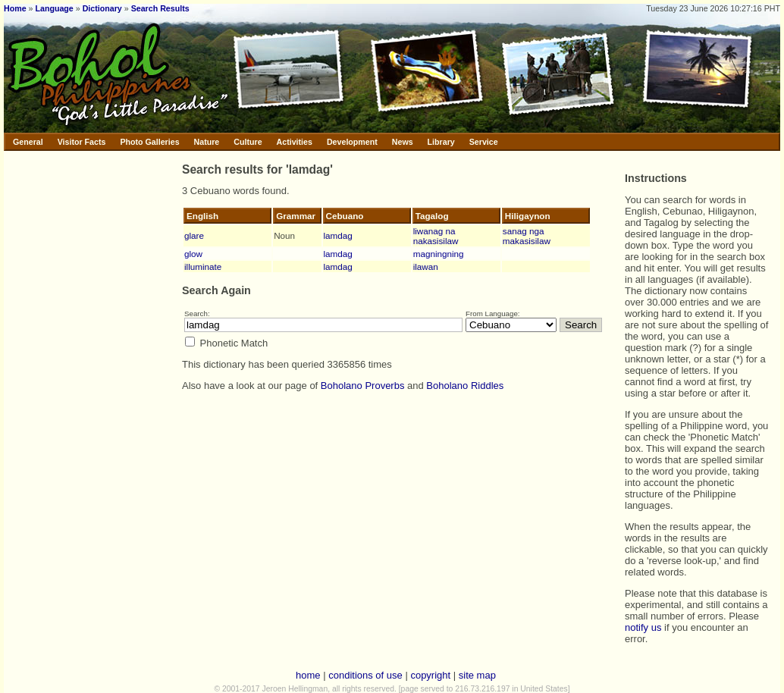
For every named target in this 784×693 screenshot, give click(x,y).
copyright (430, 675)
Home (15, 8)
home (308, 675)
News (403, 142)
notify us (643, 627)
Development (352, 142)
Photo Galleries (149, 142)
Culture (248, 142)
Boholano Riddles (465, 386)
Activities (295, 142)
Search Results (160, 8)
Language (54, 8)
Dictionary (102, 8)
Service (484, 142)
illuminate (203, 267)
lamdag (338, 235)
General (28, 142)
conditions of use (365, 675)
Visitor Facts (82, 142)
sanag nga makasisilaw (527, 236)
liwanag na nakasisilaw (436, 236)
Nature (207, 142)
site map (477, 675)
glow (193, 254)
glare (194, 235)
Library (441, 142)
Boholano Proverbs (363, 386)
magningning (439, 254)
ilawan (426, 267)
